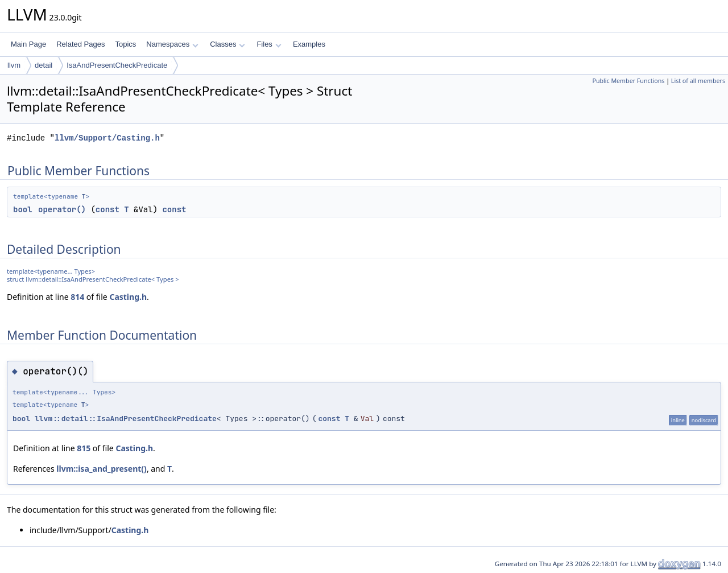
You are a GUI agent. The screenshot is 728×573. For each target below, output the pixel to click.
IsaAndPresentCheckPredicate (117, 65)
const (107, 209)
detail (44, 65)
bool (23, 209)
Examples (309, 44)
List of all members (698, 81)
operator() (62, 209)
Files (269, 44)
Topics (125, 44)
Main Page (28, 44)
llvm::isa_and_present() (102, 469)
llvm (14, 65)
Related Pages (80, 44)
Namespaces (172, 44)
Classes (227, 44)
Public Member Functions (628, 81)
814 (77, 297)
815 (84, 448)
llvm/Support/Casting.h (107, 138)
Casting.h (128, 297)
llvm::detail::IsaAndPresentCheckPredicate (126, 419)
